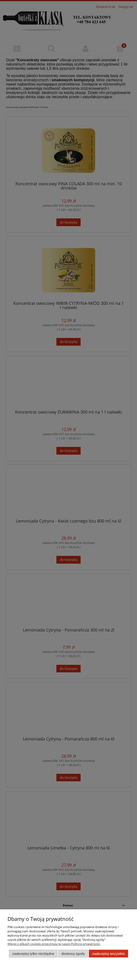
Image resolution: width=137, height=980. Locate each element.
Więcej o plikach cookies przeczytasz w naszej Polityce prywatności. (54, 944)
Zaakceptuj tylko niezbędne (33, 954)
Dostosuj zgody (73, 954)
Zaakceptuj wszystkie (108, 954)
